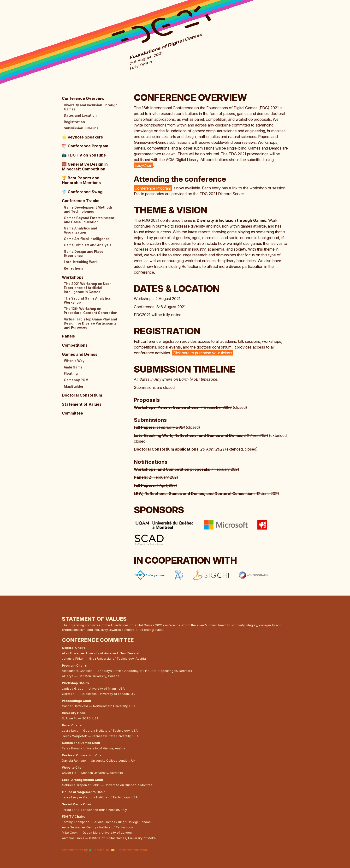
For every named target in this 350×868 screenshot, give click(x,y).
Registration (74, 122)
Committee (72, 413)
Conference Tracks (81, 201)
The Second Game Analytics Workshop (87, 300)
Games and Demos (80, 354)
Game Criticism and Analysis (88, 245)
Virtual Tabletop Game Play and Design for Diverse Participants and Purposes (90, 323)
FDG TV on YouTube (84, 155)
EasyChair (143, 165)
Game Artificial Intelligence (87, 239)
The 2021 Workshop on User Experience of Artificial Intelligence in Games (87, 288)
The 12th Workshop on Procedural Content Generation (91, 311)
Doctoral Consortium (82, 395)
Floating (71, 374)
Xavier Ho (102, 850)
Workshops (73, 277)
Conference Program (153, 188)
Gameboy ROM (76, 380)
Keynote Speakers (82, 137)
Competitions (75, 345)
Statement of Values (82, 404)
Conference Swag (82, 192)
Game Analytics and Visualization (80, 230)
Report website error (132, 850)
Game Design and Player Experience (84, 254)
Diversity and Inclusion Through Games (91, 107)
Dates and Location (80, 115)
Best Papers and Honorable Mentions (81, 180)
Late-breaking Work (81, 262)
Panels (68, 336)
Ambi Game (73, 367)
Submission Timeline (81, 128)
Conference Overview (83, 98)
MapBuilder (74, 386)
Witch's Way (74, 361)
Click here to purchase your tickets (202, 353)
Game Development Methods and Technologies (88, 209)
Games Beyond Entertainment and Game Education (89, 220)
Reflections (74, 268)
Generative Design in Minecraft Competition (85, 167)
